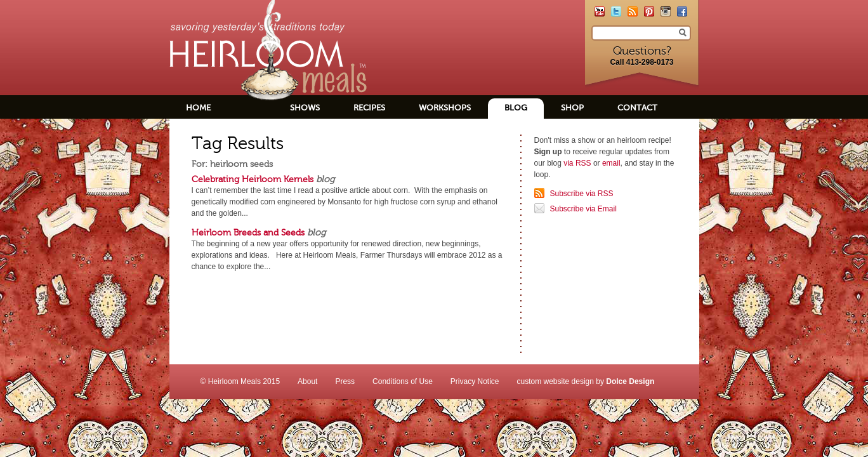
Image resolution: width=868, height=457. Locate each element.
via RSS (577, 163)
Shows (305, 108)
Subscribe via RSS (582, 194)
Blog (516, 108)
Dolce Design (630, 381)
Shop (572, 108)
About (307, 381)
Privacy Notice (475, 381)
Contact (637, 108)
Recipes (369, 108)
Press (345, 381)
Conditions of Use (403, 381)
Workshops (445, 108)
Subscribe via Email (583, 209)
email (611, 163)
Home (198, 108)
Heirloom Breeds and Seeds (248, 232)
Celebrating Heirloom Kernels (253, 179)
